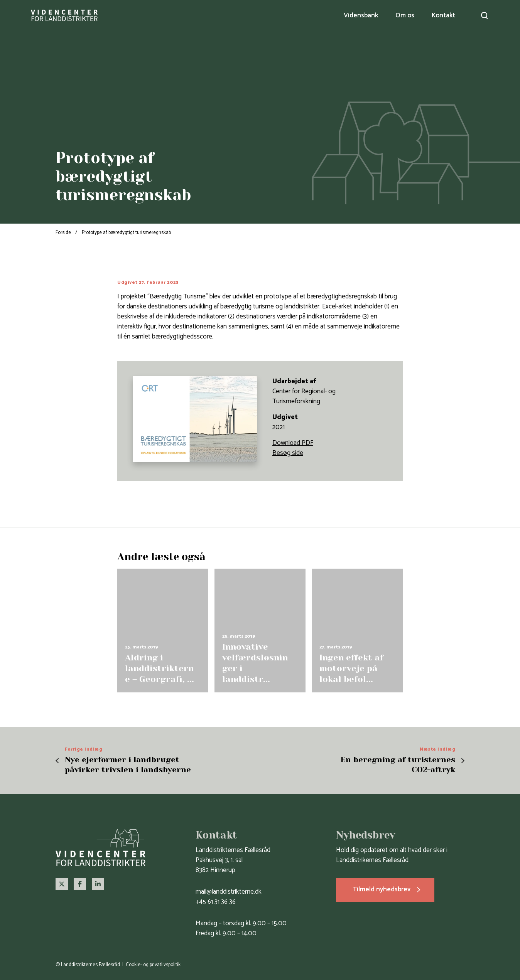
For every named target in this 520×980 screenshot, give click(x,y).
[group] (163, 631)
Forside (63, 233)
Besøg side (288, 453)
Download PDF (293, 443)
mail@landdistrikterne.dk (229, 892)
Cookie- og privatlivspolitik (153, 965)
